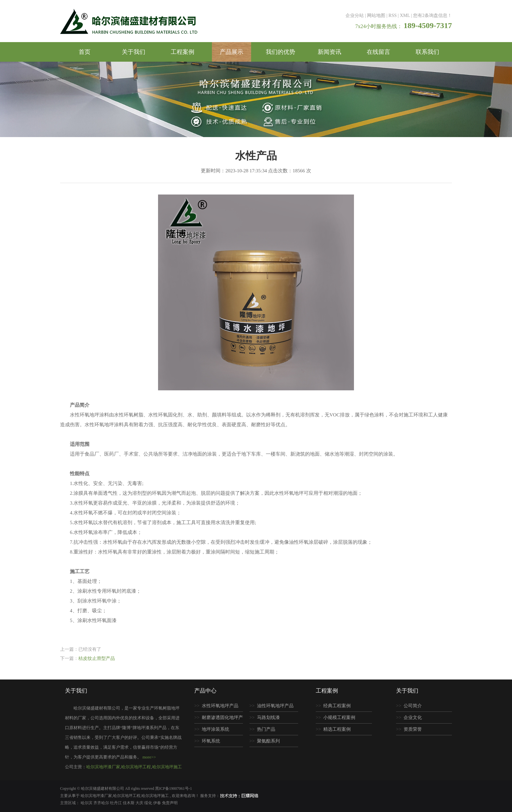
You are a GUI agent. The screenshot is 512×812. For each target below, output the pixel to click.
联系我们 (427, 52)
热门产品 (266, 729)
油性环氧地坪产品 (275, 706)
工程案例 (183, 52)
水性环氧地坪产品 (220, 706)
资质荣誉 (413, 729)
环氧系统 (211, 741)
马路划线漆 (268, 718)
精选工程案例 (337, 729)
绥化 (149, 803)
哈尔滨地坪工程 (136, 767)
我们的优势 (280, 52)
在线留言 (378, 52)
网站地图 (376, 16)
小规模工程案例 (339, 718)
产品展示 (232, 52)
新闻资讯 (329, 52)
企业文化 (413, 718)
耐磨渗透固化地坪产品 (219, 719)
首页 (85, 52)
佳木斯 (129, 803)
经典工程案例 (337, 706)
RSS (393, 16)
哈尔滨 (87, 803)
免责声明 (170, 803)
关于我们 (134, 52)
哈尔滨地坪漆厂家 (103, 767)
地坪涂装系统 (216, 729)
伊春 (158, 803)
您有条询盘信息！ (432, 16)
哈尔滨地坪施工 (167, 767)
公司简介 (413, 706)
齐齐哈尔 (102, 803)
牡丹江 (116, 803)
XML (405, 16)
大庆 (140, 803)
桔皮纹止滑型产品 (97, 658)
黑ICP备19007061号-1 (174, 789)
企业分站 (355, 16)
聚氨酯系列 (268, 741)
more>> (149, 757)
